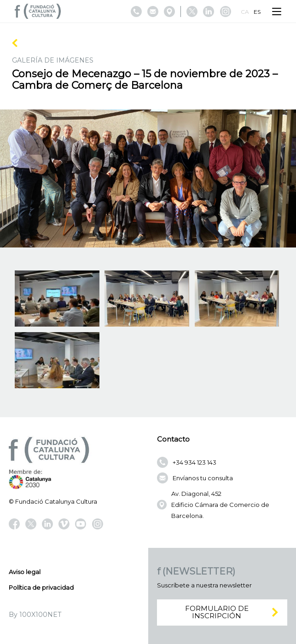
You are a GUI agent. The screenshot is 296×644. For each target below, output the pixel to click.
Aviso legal (25, 572)
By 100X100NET (35, 615)
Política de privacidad (41, 587)
